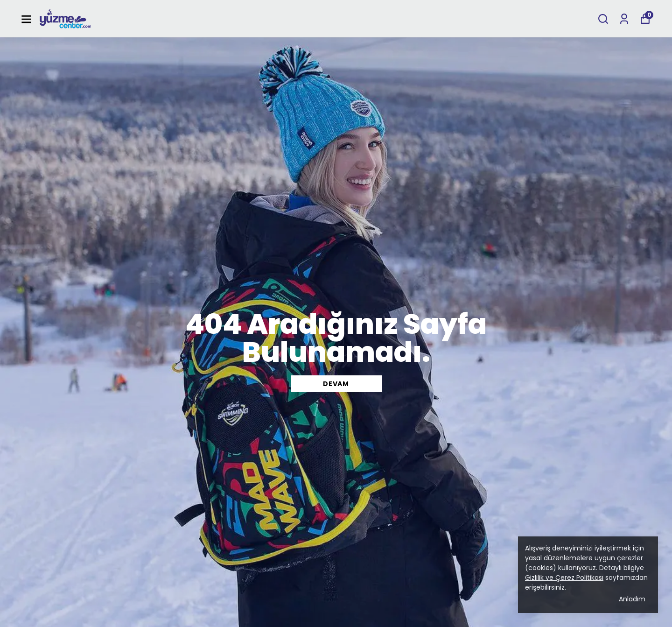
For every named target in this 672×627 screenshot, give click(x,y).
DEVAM (336, 384)
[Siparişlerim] (624, 19)
